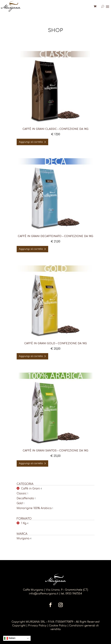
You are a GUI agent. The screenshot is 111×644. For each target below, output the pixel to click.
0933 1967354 (74, 594)
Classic (22, 493)
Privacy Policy (38, 626)
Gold (20, 503)
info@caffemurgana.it (44, 594)
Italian (10, 638)
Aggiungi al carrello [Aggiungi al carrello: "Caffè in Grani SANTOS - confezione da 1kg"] (31, 463)
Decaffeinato (25, 498)
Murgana (23, 538)
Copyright (19, 626)
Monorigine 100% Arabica (34, 508)
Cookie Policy (58, 626)
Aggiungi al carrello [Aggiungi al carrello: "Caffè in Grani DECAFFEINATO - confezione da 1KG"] (31, 249)
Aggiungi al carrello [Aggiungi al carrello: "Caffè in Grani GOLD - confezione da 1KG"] (31, 356)
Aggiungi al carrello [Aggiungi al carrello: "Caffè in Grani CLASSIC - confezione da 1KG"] (31, 142)
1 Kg (24, 523)
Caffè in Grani (30, 489)
